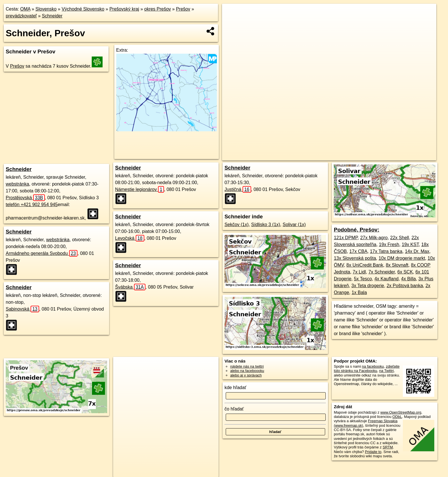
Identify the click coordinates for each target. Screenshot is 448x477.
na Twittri (386, 371)
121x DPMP (346, 238)
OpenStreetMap (321, 156)
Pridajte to (373, 452)
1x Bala (359, 292)
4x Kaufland (386, 279)
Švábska (130, 287)
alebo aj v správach (246, 375)
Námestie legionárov (140, 189)
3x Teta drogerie (368, 286)
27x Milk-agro (374, 238)
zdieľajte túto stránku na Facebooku (367, 369)
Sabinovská (22, 309)
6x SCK (405, 272)
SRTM (388, 447)
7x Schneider (382, 272)
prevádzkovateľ (21, 16)
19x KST (410, 244)
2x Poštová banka (405, 286)
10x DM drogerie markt (402, 258)
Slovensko (46, 9)
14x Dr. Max (417, 251)
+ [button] (232, 13)
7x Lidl (359, 272)
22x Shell (400, 238)
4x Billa (409, 279)
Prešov (183, 9)
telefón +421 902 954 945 (32, 205)
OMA (25, 9)
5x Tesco (363, 279)
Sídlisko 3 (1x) (266, 225)
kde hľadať (236, 388)
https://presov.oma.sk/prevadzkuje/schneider (402, 156)
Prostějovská (25, 198)
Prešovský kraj (124, 9)
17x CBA (358, 251)
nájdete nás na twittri (247, 366)
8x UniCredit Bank (365, 265)
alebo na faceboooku (247, 371)
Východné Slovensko (83, 9)
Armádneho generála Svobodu (42, 253)
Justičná (238, 189)
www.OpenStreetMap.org (401, 412)
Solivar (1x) (294, 225)
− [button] (232, 22)
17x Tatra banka (386, 251)
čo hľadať (234, 409)
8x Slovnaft (397, 265)
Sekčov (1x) (237, 225)
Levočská (130, 238)
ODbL (397, 417)
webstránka (17, 184)
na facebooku (373, 366)
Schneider (52, 16)
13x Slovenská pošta (355, 258)
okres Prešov (158, 9)
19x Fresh (389, 244)
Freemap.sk (350, 156)
